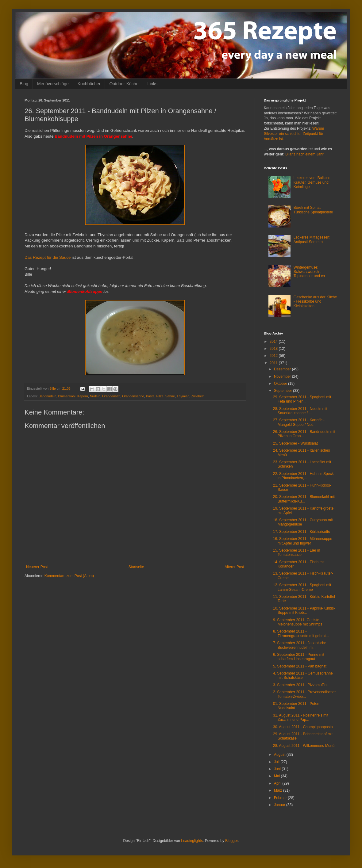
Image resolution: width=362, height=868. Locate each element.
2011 (274, 363)
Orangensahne (133, 396)
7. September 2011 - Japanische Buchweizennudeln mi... (300, 645)
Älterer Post (234, 567)
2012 (274, 356)
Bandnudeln (48, 396)
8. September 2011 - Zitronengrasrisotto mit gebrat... (301, 633)
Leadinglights (192, 841)
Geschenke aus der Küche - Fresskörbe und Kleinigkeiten (315, 302)
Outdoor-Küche (124, 84)
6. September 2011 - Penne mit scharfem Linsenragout (299, 657)
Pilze (160, 396)
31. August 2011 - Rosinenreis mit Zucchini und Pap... (301, 717)
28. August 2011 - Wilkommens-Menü (304, 746)
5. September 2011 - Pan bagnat (300, 666)
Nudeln (95, 396)
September (283, 391)
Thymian (183, 396)
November (283, 377)
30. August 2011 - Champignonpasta (303, 727)
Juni (278, 769)
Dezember (283, 369)
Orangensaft (111, 396)
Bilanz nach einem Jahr (304, 154)
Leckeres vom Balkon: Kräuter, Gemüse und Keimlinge (312, 182)
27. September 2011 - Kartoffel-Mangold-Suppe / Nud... (299, 422)
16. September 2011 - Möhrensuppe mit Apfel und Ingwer (303, 541)
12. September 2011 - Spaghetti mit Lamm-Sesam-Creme (302, 587)
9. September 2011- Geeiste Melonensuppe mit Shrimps (298, 622)
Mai (277, 776)
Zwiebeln (198, 396)
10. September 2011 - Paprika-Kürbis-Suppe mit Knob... (304, 610)
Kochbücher (89, 84)
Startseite (136, 567)
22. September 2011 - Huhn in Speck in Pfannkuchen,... (303, 476)
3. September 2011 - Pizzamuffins (301, 685)
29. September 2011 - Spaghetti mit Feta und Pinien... (302, 399)
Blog (24, 84)
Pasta (150, 396)
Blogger (231, 841)
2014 (274, 342)
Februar (281, 798)
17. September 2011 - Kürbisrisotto (302, 532)
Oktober (281, 384)
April (278, 783)
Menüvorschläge (53, 84)
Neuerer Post (37, 567)
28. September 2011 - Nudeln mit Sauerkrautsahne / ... (300, 411)
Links (152, 84)
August (280, 755)
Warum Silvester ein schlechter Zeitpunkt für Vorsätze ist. (294, 134)
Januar (280, 805)
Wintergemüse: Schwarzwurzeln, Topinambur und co (309, 272)
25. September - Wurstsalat (295, 443)
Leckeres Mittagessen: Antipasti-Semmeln (312, 239)
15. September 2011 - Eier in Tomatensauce (297, 553)
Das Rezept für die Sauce (48, 257)
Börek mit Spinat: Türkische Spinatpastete (313, 210)
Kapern (83, 396)
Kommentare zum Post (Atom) (69, 576)
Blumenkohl (67, 396)
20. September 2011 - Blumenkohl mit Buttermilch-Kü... (304, 499)
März (279, 790)
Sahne (170, 396)
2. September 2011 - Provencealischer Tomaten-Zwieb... (304, 694)
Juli (277, 762)
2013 (274, 349)
